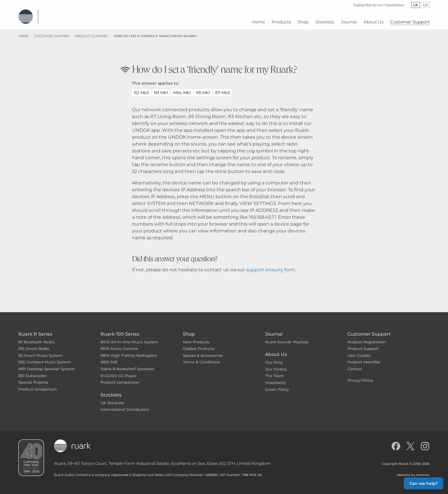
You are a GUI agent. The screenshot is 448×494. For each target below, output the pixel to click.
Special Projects (33, 378)
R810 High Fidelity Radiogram (129, 351)
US (426, 5)
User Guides (359, 351)
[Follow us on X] (410, 442)
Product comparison (38, 385)
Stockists (111, 391)
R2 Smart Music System (41, 351)
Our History (276, 365)
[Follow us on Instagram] (425, 442)
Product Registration (367, 338)
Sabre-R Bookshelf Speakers (127, 364)
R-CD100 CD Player (119, 371)
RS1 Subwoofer (32, 371)
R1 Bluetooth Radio (36, 338)
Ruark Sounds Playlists (287, 338)
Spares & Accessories (203, 351)
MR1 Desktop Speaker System (46, 364)
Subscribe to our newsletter (379, 5)
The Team (275, 371)
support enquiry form (271, 265)
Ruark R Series (35, 330)
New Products (196, 338)
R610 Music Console (119, 344)
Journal (274, 330)
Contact (355, 364)
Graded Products (199, 344)
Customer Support (52, 32)
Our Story (274, 358)
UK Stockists (112, 399)
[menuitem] (258, 20)
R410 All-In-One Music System (129, 338)
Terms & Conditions (201, 358)
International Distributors (125, 405)
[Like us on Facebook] (396, 442)
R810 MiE (109, 358)
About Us (276, 350)
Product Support (92, 32)
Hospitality (275, 378)
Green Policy (277, 385)
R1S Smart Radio (34, 344)
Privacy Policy (360, 376)
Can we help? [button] (424, 483)
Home (23, 32)
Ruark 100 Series (120, 330)
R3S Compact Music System (45, 358)
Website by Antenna (413, 471)
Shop (189, 330)
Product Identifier (364, 358)
